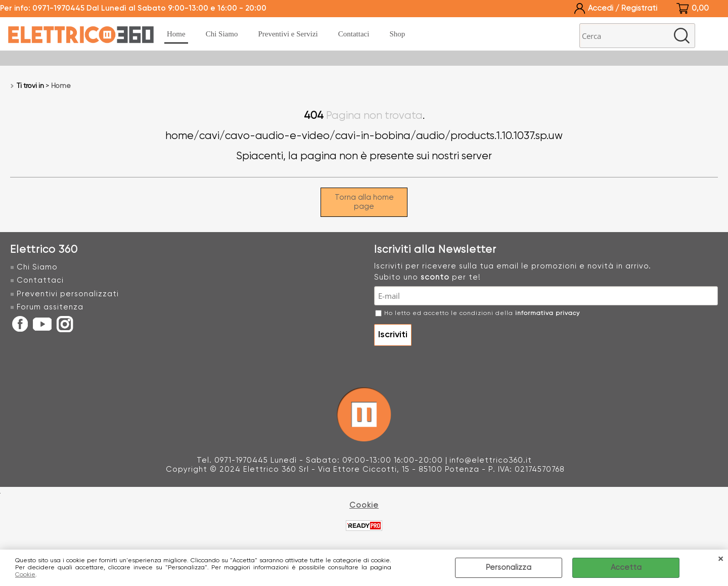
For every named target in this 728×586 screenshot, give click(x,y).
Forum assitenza (50, 307)
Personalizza (509, 568)
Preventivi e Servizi (288, 34)
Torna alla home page (364, 202)
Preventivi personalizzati (68, 294)
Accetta (626, 568)
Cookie (25, 575)
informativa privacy (548, 313)
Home (176, 34)
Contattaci (354, 34)
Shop (397, 34)
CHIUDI (720, 560)
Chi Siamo (222, 34)
